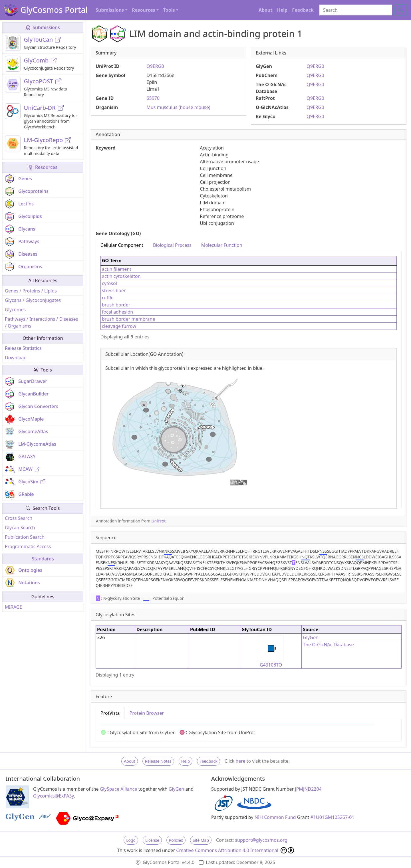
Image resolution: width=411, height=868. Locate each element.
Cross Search (19, 518)
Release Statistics (23, 348)
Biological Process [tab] (172, 245)
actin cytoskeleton (121, 276)
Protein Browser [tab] (147, 713)
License (152, 840)
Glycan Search (20, 528)
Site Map (201, 840)
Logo (131, 840)
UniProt (158, 521)
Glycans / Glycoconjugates (33, 300)
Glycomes (15, 310)
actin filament (117, 269)
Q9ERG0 (155, 66)
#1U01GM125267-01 (333, 817)
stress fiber (114, 290)
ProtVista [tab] (110, 713)
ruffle (108, 298)
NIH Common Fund (275, 817)
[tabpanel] (249, 380)
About (266, 10)
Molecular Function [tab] (222, 245)
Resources (43, 167)
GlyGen (311, 637)
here (240, 761)
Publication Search (25, 537)
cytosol (109, 283)
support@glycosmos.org (261, 840)
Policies (176, 840)
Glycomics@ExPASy (54, 796)
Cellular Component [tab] (122, 245)
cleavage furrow (119, 326)
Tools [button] (169, 10)
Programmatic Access (28, 546)
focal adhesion (117, 312)
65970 (153, 98)
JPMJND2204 (308, 789)
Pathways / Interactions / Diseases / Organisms (41, 322)
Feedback (303, 10)
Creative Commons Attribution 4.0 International (235, 850)
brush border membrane (128, 319)
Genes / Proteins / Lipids (31, 291)
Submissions (43, 27)
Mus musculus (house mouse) (178, 107)
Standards (43, 559)
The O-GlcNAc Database (328, 645)
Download (16, 358)
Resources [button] (143, 10)
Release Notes (158, 761)
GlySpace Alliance (119, 789)
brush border (116, 305)
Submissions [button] (110, 10)
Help (282, 10)
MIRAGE (13, 607)
